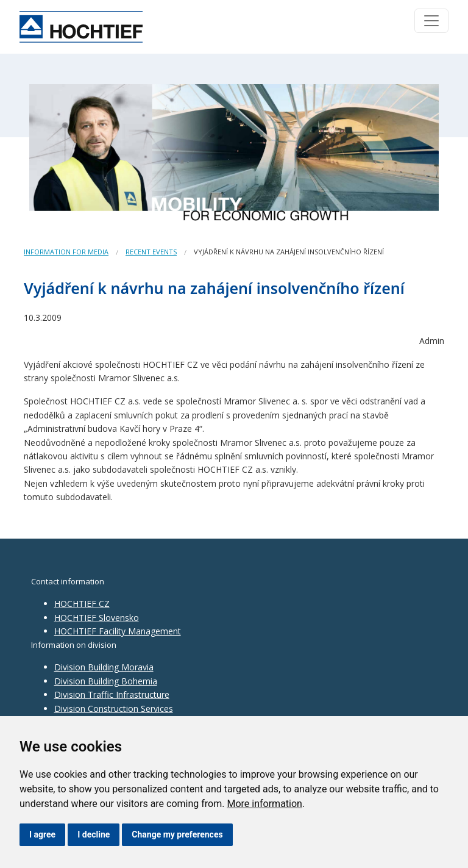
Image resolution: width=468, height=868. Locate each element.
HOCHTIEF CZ (82, 604)
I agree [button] (42, 834)
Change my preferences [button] (177, 834)
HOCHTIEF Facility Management (118, 631)
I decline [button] (94, 834)
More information (264, 804)
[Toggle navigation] (431, 21)
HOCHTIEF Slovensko (97, 618)
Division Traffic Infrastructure (112, 694)
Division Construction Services (114, 708)
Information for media (66, 252)
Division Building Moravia (104, 667)
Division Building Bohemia (106, 681)
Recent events (151, 252)
